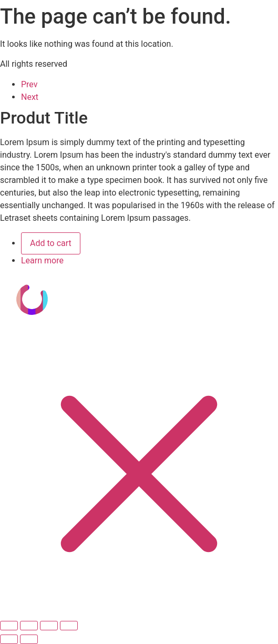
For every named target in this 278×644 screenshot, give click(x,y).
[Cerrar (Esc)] (69, 626)
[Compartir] (49, 626)
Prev (29, 84)
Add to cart (51, 243)
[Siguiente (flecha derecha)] (29, 639)
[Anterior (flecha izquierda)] (9, 639)
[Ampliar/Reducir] (9, 626)
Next (30, 97)
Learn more (42, 260)
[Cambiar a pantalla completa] (29, 626)
